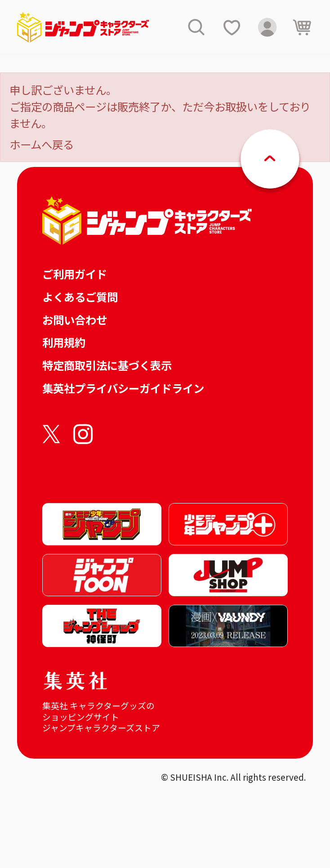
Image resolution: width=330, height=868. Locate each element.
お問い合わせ (75, 320)
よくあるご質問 (80, 297)
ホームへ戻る (42, 144)
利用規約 (64, 342)
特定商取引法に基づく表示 (107, 365)
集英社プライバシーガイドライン (123, 388)
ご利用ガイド (75, 274)
